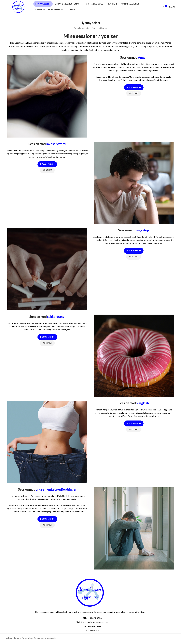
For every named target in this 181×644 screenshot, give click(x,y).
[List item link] (90, 619)
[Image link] (90, 594)
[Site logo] (20, 7)
